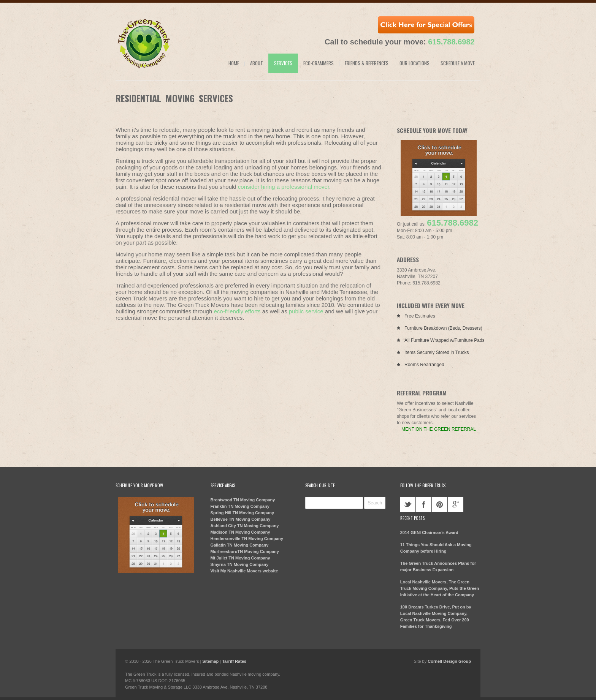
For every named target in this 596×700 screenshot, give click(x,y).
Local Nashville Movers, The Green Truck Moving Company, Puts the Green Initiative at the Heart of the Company (440, 588)
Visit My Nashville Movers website (244, 571)
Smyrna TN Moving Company (240, 564)
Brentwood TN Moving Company (243, 500)
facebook (424, 504)
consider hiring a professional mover (284, 187)
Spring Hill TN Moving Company (242, 513)
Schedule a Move (458, 63)
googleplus (456, 504)
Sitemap (210, 661)
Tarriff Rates (234, 661)
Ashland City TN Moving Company (245, 526)
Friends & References (367, 63)
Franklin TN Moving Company (240, 506)
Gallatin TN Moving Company (240, 545)
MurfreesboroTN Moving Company (245, 551)
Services (283, 63)
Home (234, 63)
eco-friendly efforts (237, 311)
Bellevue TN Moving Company (241, 519)
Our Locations (415, 63)
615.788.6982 (451, 42)
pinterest (440, 504)
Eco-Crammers (319, 63)
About (257, 63)
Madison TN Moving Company (240, 532)
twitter (408, 504)
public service (306, 311)
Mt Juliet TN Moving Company (240, 558)
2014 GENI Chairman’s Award (429, 533)
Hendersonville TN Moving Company (247, 539)
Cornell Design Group (449, 661)
